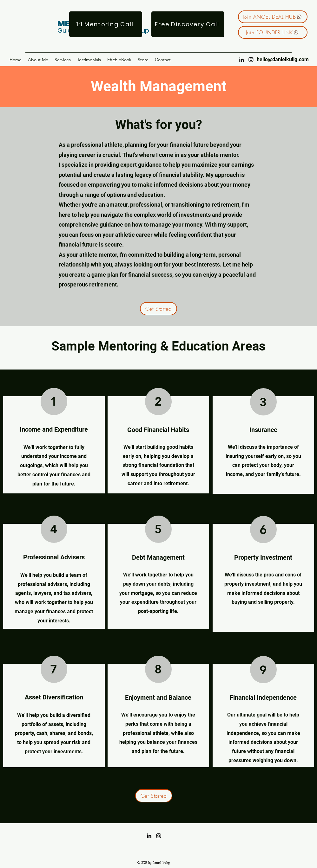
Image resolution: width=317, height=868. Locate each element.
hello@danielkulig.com (283, 59)
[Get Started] (158, 309)
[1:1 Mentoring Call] (106, 24)
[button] (63, 60)
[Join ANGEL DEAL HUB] (273, 17)
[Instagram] (251, 60)
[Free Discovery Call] (188, 24)
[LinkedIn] (241, 60)
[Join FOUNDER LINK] (273, 32)
